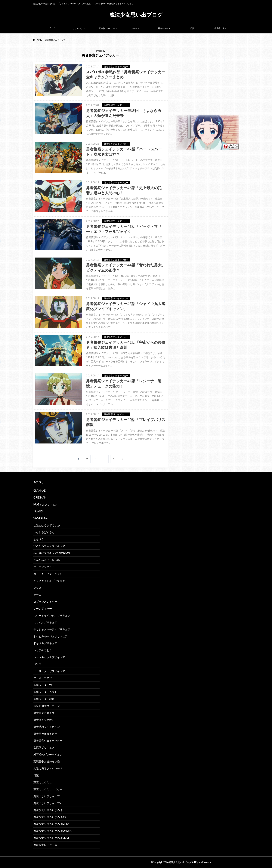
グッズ (37, 588)
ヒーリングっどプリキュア (49, 671)
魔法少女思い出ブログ (136, 15)
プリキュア (136, 28)
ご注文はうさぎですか (47, 525)
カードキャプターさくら (48, 574)
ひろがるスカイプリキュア (49, 546)
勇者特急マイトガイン (47, 727)
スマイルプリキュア (45, 622)
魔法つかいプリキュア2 (47, 803)
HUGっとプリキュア (46, 504)
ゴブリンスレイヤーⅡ (47, 602)
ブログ (52, 28)
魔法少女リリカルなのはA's (50, 817)
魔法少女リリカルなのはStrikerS (53, 831)
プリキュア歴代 (43, 678)
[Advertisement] (208, 81)
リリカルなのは (80, 28)
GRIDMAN (40, 497)
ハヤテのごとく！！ (45, 650)
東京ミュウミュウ (44, 782)
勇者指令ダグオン (44, 720)
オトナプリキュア (44, 567)
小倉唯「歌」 (221, 28)
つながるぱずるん (44, 532)
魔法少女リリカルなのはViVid (51, 838)
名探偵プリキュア (44, 748)
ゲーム (37, 595)
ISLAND (38, 511)
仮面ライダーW (43, 685)
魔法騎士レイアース (108, 28)
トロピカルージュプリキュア (51, 636)
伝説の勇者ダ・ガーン (47, 706)
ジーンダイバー (43, 609)
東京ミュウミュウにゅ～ (48, 789)
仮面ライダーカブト (45, 692)
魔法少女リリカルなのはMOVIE (52, 824)
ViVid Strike (40, 518)
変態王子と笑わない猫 (47, 761)
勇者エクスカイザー (45, 713)
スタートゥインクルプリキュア (52, 615)
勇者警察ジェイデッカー (48, 741)
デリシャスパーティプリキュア (52, 629)
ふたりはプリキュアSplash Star (52, 553)
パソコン (39, 664)
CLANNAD (40, 491)
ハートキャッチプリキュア (49, 657)
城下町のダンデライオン (48, 754)
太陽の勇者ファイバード (48, 768)
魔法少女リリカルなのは (48, 810)
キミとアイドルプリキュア (49, 581)
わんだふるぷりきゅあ (47, 560)
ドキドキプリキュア (45, 643)
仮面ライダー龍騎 (44, 699)
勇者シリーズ (164, 28)
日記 (192, 28)
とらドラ (39, 539)
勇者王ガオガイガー (45, 734)
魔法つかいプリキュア (47, 796)
